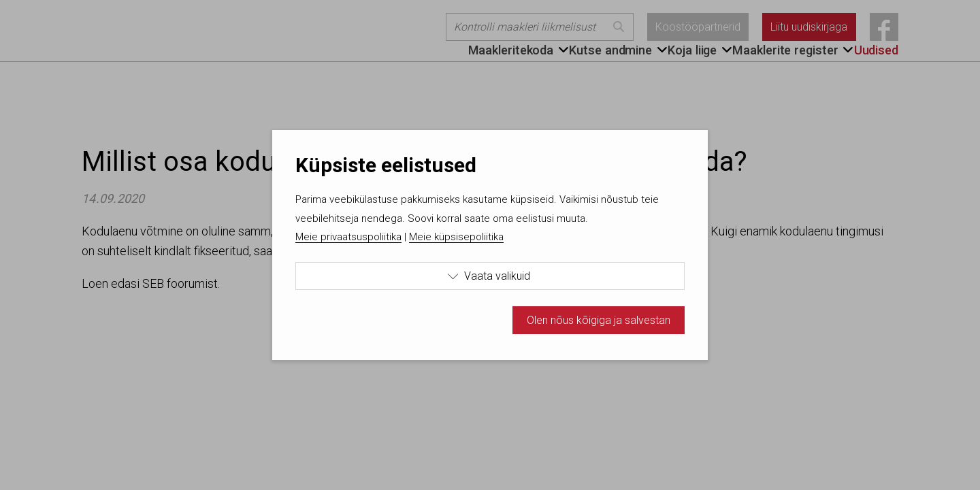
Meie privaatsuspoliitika (348, 237)
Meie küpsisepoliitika (456, 237)
